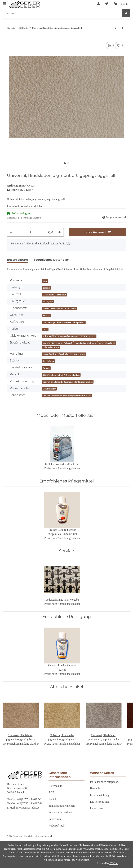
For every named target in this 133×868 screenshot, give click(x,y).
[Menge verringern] (11, 232)
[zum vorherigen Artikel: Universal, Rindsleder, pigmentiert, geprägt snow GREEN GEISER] (115, 28)
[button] (98, 4)
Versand (48, 836)
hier (123, 845)
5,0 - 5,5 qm (48, 302)
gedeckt (46, 288)
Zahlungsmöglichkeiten (62, 806)
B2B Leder (26, 190)
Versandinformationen (61, 812)
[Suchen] (62, 13)
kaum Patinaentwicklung (86, 343)
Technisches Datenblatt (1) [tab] (54, 260)
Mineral (46, 315)
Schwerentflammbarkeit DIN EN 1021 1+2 (77, 336)
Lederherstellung (99, 795)
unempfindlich (49, 354)
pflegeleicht (63, 354)
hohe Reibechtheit (51, 347)
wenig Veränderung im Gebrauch (58, 343)
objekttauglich (49, 336)
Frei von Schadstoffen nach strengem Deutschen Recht (67, 396)
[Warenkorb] (121, 4)
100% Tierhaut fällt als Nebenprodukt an (61, 375)
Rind (45, 281)
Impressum (55, 819)
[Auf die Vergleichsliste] (110, 45)
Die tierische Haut (100, 802)
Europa (46, 368)
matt (67, 309)
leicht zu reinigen (78, 354)
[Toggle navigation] (5, 2)
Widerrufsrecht (57, 826)
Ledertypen (96, 808)
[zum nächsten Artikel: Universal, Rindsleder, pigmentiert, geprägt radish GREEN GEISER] (122, 28)
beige (45, 329)
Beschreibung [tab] (18, 260)
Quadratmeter (49, 389)
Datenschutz (55, 786)
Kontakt (53, 799)
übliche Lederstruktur (53, 309)
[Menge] (30, 232)
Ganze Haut (48, 295)
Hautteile (95, 788)
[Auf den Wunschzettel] (119, 45)
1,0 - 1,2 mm (48, 361)
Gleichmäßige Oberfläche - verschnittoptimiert (64, 322)
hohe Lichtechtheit (107, 343)
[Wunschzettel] (107, 4)
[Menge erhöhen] (60, 232)
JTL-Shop (114, 863)
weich (73, 309)
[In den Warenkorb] (98, 232)
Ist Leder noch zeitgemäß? (105, 782)
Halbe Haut (61, 295)
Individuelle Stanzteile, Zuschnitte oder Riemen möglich (68, 382)
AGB (51, 792)
